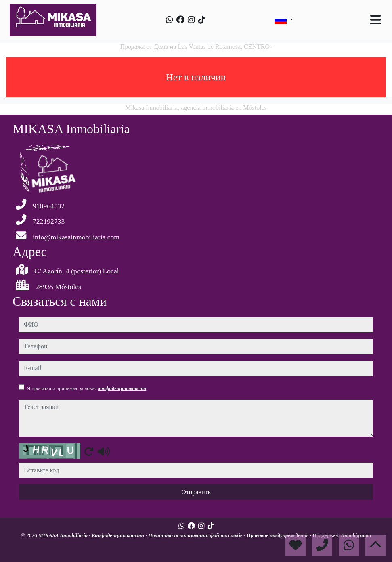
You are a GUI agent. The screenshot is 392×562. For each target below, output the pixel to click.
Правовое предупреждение (278, 535)
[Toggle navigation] (375, 20)
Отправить (196, 492)
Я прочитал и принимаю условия (87, 388)
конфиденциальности (122, 388)
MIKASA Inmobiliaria (64, 535)
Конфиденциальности (119, 535)
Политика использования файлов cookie (196, 535)
